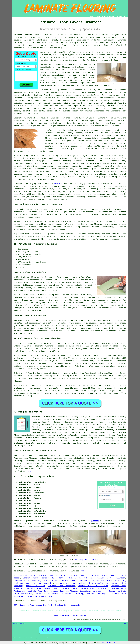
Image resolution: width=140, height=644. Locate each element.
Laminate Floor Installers (61, 586)
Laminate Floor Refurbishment (60, 581)
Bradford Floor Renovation (68, 605)
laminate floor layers (25, 48)
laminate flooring (99, 156)
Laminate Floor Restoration (34, 575)
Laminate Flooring (65, 583)
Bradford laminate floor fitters (48, 417)
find (22, 456)
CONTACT (112, 16)
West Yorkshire (33, 440)
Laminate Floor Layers (97, 594)
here (29, 471)
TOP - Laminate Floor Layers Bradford (33, 605)
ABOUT (104, 16)
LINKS (98, 16)
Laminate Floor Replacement (39, 596)
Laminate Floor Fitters (54, 578)
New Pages (23, 623)
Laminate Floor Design (81, 578)
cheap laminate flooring (54, 438)
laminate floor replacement (57, 430)
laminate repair (44, 435)
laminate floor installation (74, 427)
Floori (16, 638)
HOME (91, 16)
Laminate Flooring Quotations (75, 591)
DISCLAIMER (121, 16)
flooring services (114, 438)
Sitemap (15, 623)
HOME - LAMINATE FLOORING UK (70, 615)
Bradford (58, 184)
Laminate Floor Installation (65, 575)
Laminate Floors (31, 578)
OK (115, 643)
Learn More (106, 643)
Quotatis (95, 521)
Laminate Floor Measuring (28, 581)
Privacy (125, 623)
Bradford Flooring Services (34, 477)
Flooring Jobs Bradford (86, 560)
